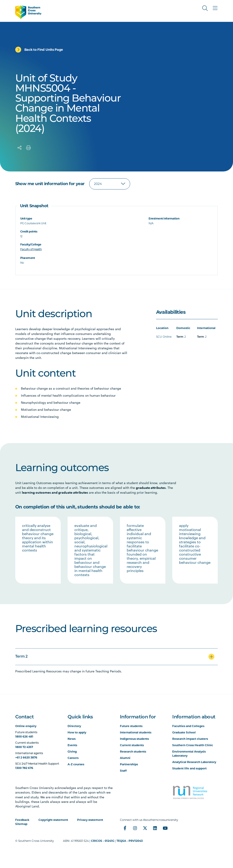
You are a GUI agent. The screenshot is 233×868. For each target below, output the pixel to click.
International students (136, 732)
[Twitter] (145, 828)
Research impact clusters (190, 739)
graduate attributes (151, 488)
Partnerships (129, 764)
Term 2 (21, 657)
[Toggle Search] (205, 8)
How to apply (77, 732)
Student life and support (189, 768)
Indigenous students (134, 739)
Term (180, 337)
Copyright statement (53, 820)
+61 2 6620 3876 (26, 757)
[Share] (20, 148)
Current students (132, 745)
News (72, 739)
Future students (131, 726)
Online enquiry (26, 726)
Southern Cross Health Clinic (193, 745)
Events (72, 745)
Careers (73, 758)
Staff (123, 771)
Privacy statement (90, 820)
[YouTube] (165, 828)
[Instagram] (135, 828)
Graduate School (184, 732)
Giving (72, 752)
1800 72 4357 (24, 747)
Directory (74, 726)
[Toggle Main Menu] (215, 8)
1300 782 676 (24, 768)
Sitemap (21, 824)
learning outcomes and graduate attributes (55, 492)
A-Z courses (76, 764)
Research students (133, 752)
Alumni (125, 758)
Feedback (22, 820)
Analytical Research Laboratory (194, 762)
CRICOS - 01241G (103, 841)
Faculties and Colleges (188, 726)
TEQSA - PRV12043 (130, 841)
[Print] (28, 148)
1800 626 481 (24, 737)
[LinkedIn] (155, 828)
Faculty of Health (31, 250)
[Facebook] (125, 828)
